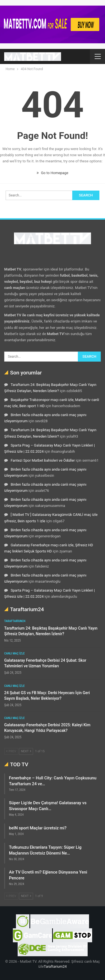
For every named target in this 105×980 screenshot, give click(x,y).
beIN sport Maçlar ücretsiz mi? (38, 828)
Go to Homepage (53, 173)
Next (26, 751)
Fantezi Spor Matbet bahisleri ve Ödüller (43, 460)
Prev (11, 751)
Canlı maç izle (14, 653)
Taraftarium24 (15, 621)
